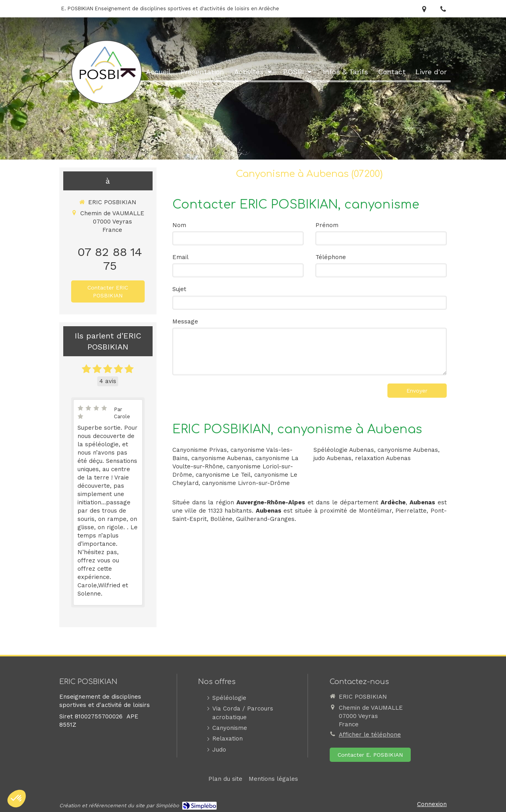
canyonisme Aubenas (222, 458)
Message (185, 321)
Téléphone (331, 257)
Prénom (327, 225)
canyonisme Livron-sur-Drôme (246, 483)
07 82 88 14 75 (110, 259)
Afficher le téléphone (370, 735)
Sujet (179, 289)
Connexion (432, 804)
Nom (179, 225)
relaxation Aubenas (383, 458)
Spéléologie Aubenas (344, 450)
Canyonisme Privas (200, 450)
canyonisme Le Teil (223, 475)
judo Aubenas (332, 458)
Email (180, 257)
